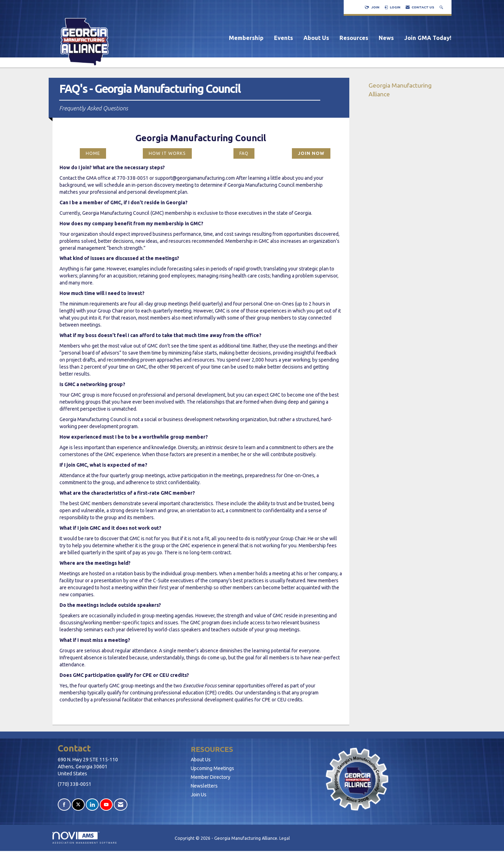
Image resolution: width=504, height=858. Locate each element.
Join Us (199, 795)
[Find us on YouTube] (106, 805)
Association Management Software (85, 838)
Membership (246, 38)
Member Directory (211, 777)
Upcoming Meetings (212, 768)
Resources (354, 38)
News (386, 38)
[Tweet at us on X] (78, 805)
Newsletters (204, 786)
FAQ (244, 153)
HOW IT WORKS (167, 153)
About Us (316, 38)
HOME (93, 153)
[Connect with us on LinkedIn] (92, 805)
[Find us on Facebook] (64, 805)
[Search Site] (442, 7)
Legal (285, 838)
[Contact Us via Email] (121, 805)
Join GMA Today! (428, 38)
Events (283, 38)
